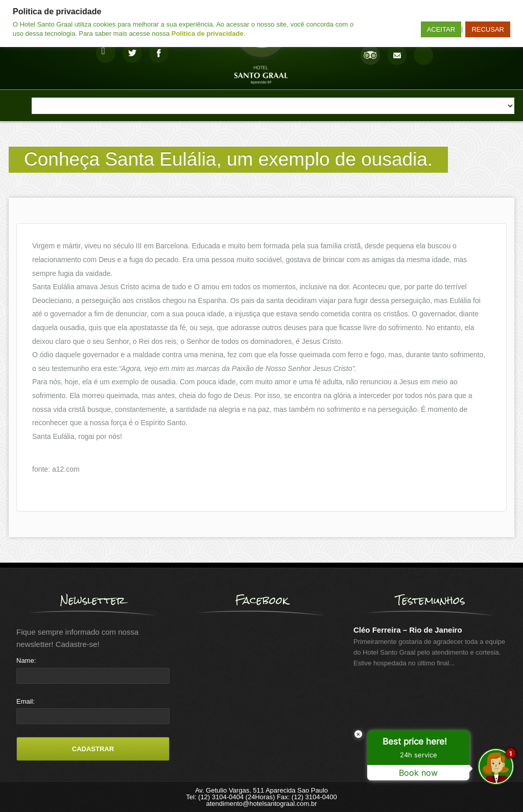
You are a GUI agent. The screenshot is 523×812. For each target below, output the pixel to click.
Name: (26, 660)
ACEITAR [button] (441, 29)
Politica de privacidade (208, 33)
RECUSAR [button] (488, 29)
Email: (26, 701)
